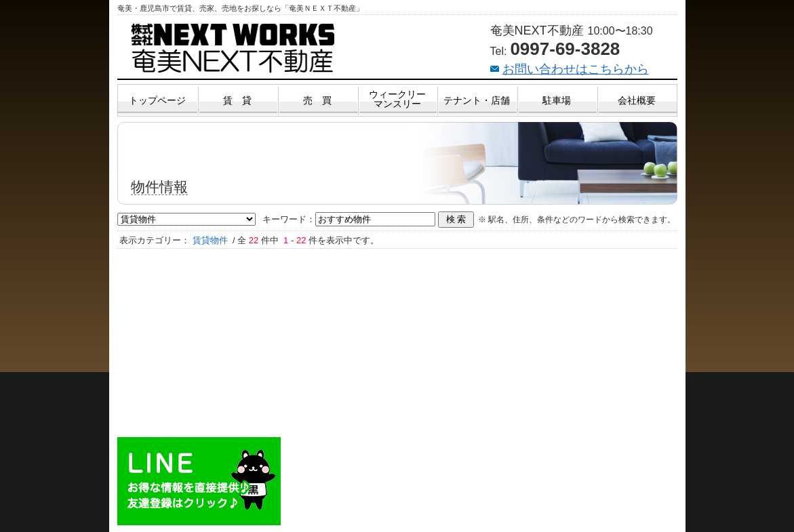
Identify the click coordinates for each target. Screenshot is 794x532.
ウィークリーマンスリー (397, 99)
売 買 (317, 100)
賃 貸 (237, 100)
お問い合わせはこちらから (576, 69)
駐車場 (557, 100)
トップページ (157, 100)
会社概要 (637, 100)
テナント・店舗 (477, 100)
